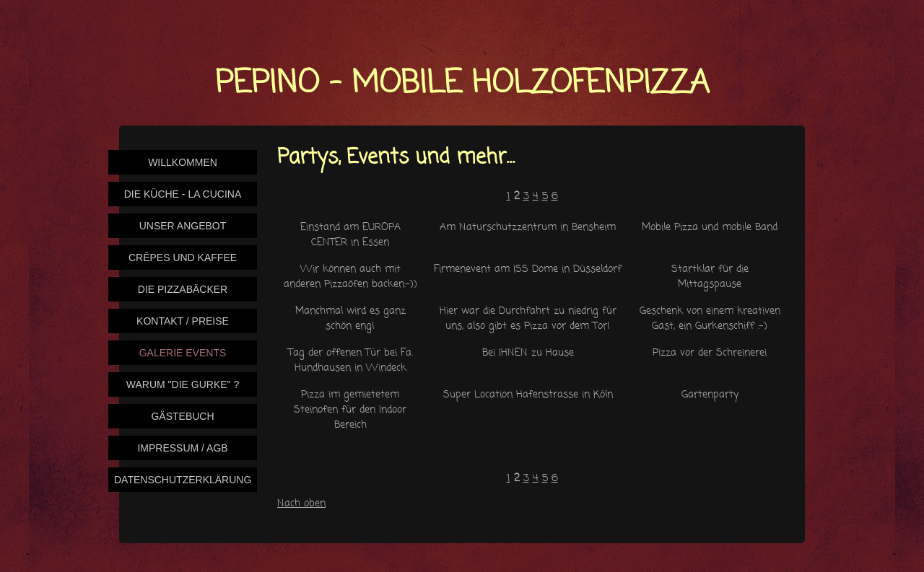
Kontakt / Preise (183, 321)
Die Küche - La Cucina (183, 194)
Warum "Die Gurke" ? (183, 384)
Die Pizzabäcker (183, 289)
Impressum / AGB (182, 448)
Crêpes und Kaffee (183, 258)
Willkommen (183, 162)
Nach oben (301, 504)
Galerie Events (183, 353)
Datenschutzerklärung (183, 480)
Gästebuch (182, 416)
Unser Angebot (183, 226)
